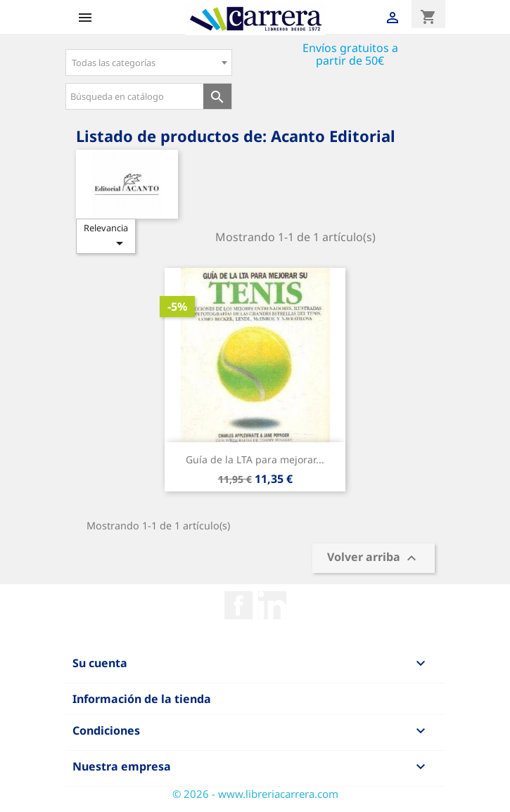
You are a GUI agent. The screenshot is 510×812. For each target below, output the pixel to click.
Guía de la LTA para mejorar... (255, 459)
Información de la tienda (142, 699)
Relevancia (106, 237)
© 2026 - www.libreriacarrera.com (255, 794)
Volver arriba (374, 559)
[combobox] (149, 63)
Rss (272, 605)
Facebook (238, 605)
